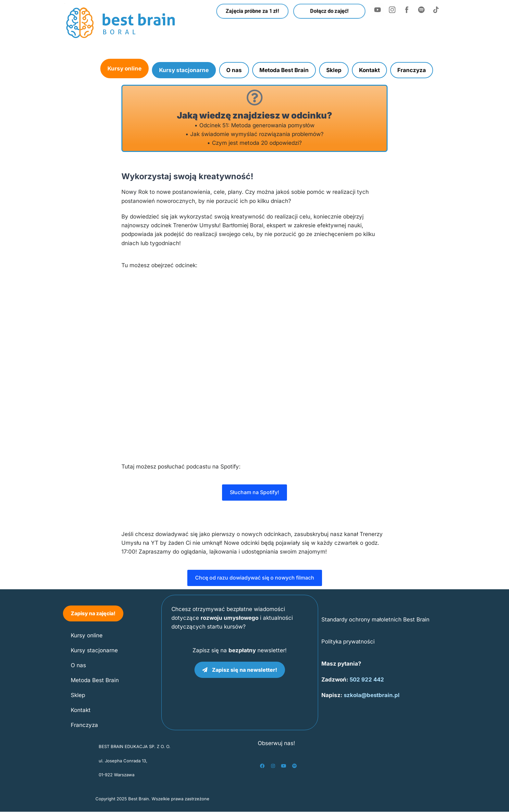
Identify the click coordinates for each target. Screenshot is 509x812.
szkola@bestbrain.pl (372, 695)
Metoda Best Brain (284, 70)
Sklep (334, 70)
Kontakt (369, 70)
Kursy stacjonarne (184, 70)
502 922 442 (367, 680)
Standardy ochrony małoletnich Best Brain (376, 619)
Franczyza (412, 70)
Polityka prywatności (349, 642)
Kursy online (124, 69)
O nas (234, 70)
